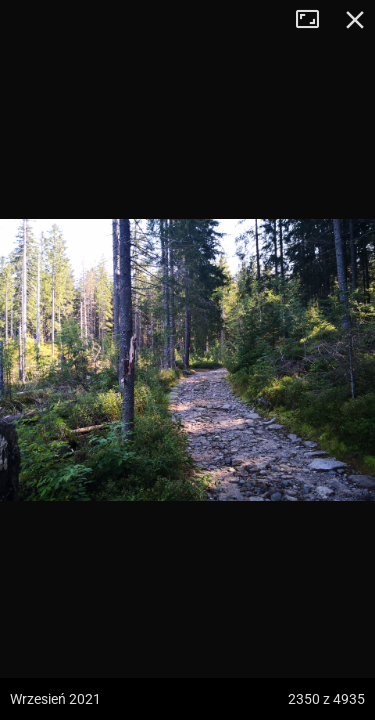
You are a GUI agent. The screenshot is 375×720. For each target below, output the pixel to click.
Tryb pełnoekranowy (315, 20)
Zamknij (355, 20)
